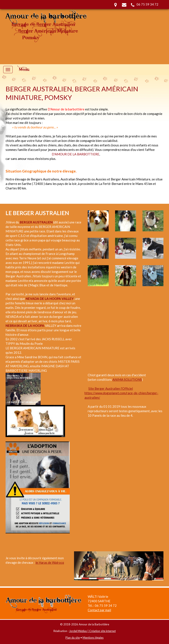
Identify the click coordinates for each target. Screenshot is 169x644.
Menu (24, 70)
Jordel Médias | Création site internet (92, 631)
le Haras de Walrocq (50, 562)
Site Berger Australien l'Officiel (111, 388)
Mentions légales (93, 638)
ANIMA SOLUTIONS (127, 379)
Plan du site (73, 638)
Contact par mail (99, 610)
